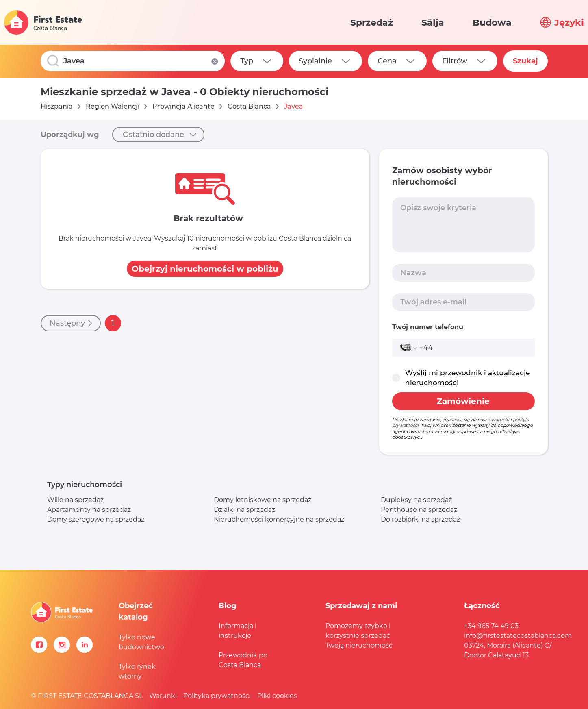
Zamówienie (463, 401)
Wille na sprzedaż (75, 500)
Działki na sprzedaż (244, 510)
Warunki (163, 696)
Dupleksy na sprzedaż (416, 500)
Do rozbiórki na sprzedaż (420, 519)
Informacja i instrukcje (238, 631)
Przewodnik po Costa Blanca (243, 660)
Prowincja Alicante (183, 106)
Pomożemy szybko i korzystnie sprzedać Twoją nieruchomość (359, 636)
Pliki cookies (277, 696)
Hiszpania (57, 106)
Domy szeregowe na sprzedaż (96, 519)
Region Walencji (113, 106)
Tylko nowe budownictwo (141, 642)
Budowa (492, 23)
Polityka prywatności (217, 696)
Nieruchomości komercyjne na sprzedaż (279, 519)
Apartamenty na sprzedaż (89, 510)
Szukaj (525, 61)
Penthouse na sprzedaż (419, 510)
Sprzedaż (372, 23)
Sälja (433, 23)
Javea (294, 106)
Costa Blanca (249, 106)
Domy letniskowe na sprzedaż (263, 500)
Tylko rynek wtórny (137, 671)
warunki (500, 420)
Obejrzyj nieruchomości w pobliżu (205, 269)
